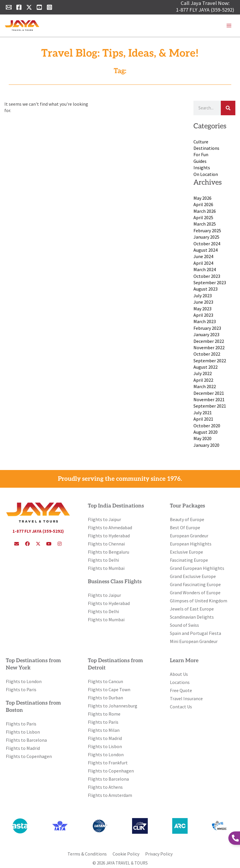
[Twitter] (29, 7)
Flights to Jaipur (104, 519)
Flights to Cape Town (109, 689)
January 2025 (206, 237)
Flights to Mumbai (106, 568)
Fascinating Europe (189, 560)
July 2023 (203, 296)
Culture (201, 142)
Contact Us (181, 707)
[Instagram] (49, 7)
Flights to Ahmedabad (110, 527)
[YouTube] (39, 7)
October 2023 (207, 276)
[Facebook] (19, 7)
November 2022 (209, 347)
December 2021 (209, 393)
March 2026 (205, 211)
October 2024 (207, 244)
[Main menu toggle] (229, 26)
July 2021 (203, 413)
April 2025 (203, 217)
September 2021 (210, 406)
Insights (202, 168)
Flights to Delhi (103, 560)
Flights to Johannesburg (113, 706)
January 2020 (206, 445)
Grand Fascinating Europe (195, 584)
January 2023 (206, 334)
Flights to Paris (21, 689)
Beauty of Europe (187, 519)
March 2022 (205, 386)
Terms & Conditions (87, 854)
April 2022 (203, 380)
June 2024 (203, 256)
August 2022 (206, 367)
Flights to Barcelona (26, 740)
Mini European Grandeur (194, 641)
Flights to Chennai (106, 544)
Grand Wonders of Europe (195, 593)
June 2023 (203, 302)
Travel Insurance (186, 698)
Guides (200, 161)
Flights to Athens (105, 787)
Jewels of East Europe (192, 609)
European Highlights (191, 544)
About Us (179, 674)
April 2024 (203, 263)
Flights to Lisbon (23, 732)
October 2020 (207, 426)
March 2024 (205, 269)
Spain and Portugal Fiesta (195, 633)
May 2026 (202, 198)
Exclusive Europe (186, 552)
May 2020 (202, 438)
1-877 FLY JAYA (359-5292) (205, 10)
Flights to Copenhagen (29, 756)
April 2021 (203, 419)
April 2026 (203, 204)
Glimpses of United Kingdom (199, 601)
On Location (206, 174)
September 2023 (210, 282)
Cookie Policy (126, 854)
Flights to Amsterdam (110, 795)
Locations (180, 682)
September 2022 (210, 361)
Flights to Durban (105, 698)
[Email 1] (9, 7)
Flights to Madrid (23, 748)
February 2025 (207, 230)
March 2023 (205, 321)
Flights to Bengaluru (109, 552)
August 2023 (206, 289)
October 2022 (207, 354)
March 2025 (205, 224)
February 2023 (207, 328)
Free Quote (181, 690)
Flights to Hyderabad (109, 536)
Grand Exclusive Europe (193, 576)
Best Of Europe (185, 527)
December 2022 (209, 341)
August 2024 (206, 250)
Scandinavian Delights (192, 617)
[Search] (228, 108)
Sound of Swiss (184, 625)
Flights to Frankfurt (108, 763)
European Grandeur (189, 536)
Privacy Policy (159, 854)
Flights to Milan (104, 730)
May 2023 (202, 309)
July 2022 (203, 373)
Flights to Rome (104, 714)
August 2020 (206, 432)
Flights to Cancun (105, 681)
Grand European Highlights (197, 568)
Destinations (206, 148)
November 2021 (209, 399)
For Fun (201, 154)
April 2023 (203, 315)
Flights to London (24, 681)
